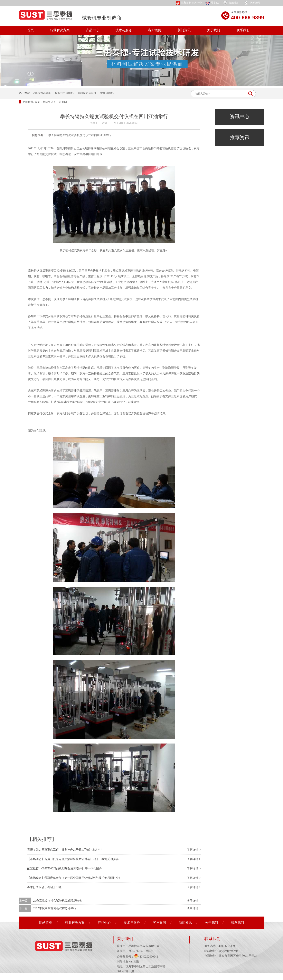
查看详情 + (194, 901)
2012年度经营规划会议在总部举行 (55, 908)
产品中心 (93, 30)
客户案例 (155, 30)
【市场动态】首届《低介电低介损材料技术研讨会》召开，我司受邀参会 (73, 859)
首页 (30, 30)
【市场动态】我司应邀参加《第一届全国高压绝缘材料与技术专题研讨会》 (74, 878)
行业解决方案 (60, 30)
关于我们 (214, 30)
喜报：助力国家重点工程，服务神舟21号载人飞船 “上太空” (65, 850)
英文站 (212, 3)
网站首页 (46, 923)
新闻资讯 (184, 30)
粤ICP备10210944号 (141, 951)
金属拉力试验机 (42, 93)
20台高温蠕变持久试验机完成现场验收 (58, 901)
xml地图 (134, 962)
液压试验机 (107, 93)
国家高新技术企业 (189, 3)
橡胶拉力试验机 (64, 93)
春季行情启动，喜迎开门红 (44, 887)
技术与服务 (124, 30)
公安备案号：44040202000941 (138, 957)
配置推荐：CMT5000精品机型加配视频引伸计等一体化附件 (65, 868)
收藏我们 (231, 3)
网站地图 (252, 3)
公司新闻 (62, 102)
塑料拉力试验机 (87, 93)
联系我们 (243, 30)
